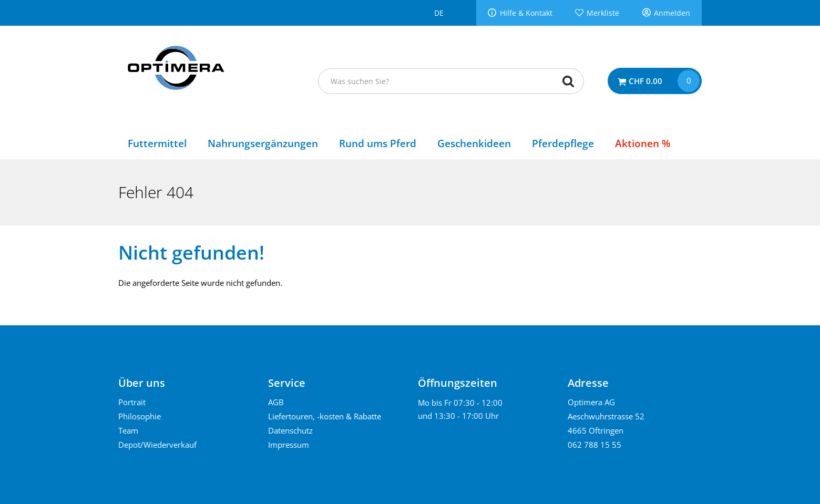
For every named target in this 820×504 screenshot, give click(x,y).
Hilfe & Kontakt (526, 13)
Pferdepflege (563, 143)
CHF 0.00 (645, 81)
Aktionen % (643, 143)
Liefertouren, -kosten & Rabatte (325, 416)
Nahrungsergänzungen (263, 143)
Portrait (132, 402)
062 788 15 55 (594, 445)
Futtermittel (157, 143)
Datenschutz (290, 430)
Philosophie (140, 416)
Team (128, 430)
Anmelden (672, 13)
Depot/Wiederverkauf (157, 445)
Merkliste (603, 13)
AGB (276, 402)
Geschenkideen (474, 143)
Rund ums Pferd (378, 143)
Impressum (289, 445)
